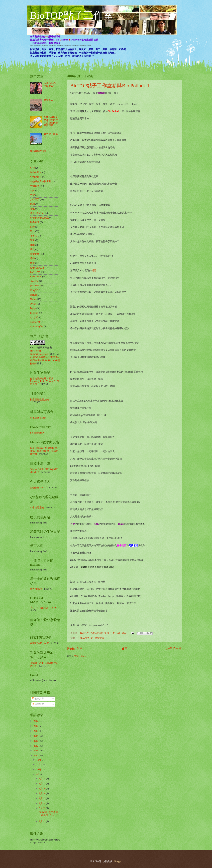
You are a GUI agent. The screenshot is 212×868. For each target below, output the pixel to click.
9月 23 (43, 784)
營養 (32, 263)
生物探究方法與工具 (41, 182)
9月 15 (43, 798)
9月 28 (43, 779)
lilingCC (34, 290)
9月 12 (43, 821)
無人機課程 (36, 589)
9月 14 (43, 803)
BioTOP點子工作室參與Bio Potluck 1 (110, 86)
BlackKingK (36, 277)
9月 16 (43, 793)
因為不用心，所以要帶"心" (51, 85)
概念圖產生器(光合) (40, 400)
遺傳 (32, 258)
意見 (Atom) (80, 656)
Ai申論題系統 (37, 508)
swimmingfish (37, 326)
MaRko (33, 295)
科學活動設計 (37, 213)
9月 (38, 775)
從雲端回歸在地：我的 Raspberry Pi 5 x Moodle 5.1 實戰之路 (45, 381)
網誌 (94, 270)
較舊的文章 (174, 649)
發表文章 (38, 699)
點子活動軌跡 (98, 638)
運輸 (32, 245)
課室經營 (35, 254)
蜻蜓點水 (49, 100)
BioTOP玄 (35, 272)
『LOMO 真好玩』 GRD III (44, 608)
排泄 (32, 227)
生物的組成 (36, 172)
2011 (36, 751)
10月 (39, 770)
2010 (36, 756)
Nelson (33, 299)
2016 (36, 726)
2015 (36, 731)
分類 (32, 168)
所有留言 (38, 704)
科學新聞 (35, 222)
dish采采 (34, 281)
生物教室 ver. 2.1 (38, 488)
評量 (32, 240)
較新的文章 (75, 649)
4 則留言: (123, 633)
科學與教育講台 (38, 418)
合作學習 (35, 200)
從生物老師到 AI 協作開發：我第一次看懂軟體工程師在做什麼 (45, 451)
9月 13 (43, 808)
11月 (39, 765)
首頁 (124, 649)
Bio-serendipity (37, 433)
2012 (36, 746)
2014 (36, 736)
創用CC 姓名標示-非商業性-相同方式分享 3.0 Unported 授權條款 (45, 361)
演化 (32, 249)
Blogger (118, 861)
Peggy (33, 308)
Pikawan (34, 313)
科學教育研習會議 (39, 218)
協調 (32, 204)
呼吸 (32, 209)
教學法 (34, 236)
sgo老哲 (34, 317)
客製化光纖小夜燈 (39, 643)
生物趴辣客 (84, 638)
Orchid (33, 304)
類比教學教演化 (38, 151)
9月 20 (43, 789)
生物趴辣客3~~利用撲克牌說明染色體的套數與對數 (52, 121)
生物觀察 (35, 186)
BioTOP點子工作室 (72, 15)
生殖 (32, 191)
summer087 (35, 322)
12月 (39, 760)
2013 (36, 741)
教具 (32, 231)
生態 (32, 195)
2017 (36, 721)
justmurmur (35, 286)
